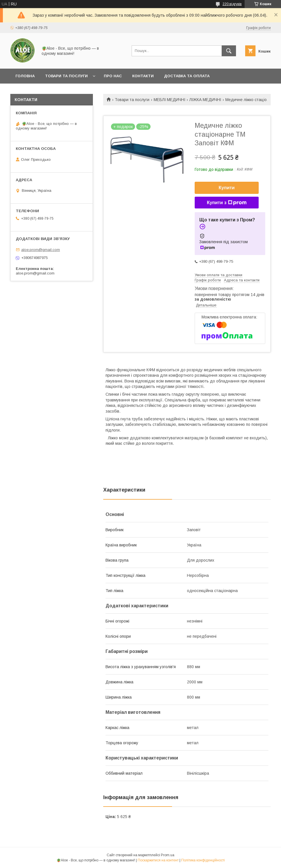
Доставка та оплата (187, 76)
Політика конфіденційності (203, 860)
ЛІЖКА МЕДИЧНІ (205, 100)
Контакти (143, 76)
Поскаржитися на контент (158, 860)
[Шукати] (229, 51)
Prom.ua (168, 855)
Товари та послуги (66, 76)
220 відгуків (232, 4)
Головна (25, 76)
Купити (227, 188)
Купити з (227, 203)
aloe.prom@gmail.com (41, 250)
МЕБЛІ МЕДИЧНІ (169, 100)
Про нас (113, 76)
